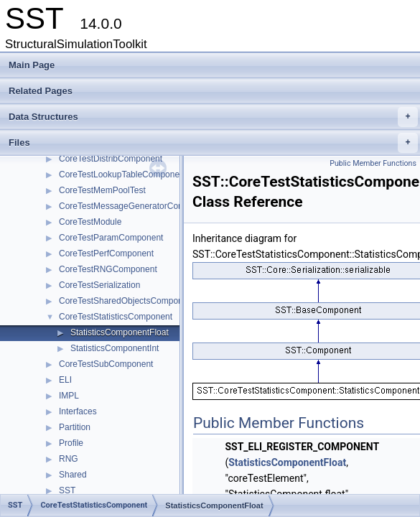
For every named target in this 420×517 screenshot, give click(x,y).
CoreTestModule (90, 222)
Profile (71, 443)
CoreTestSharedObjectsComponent (127, 301)
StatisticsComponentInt (115, 348)
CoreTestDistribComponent (111, 159)
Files (213, 143)
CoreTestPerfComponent (106, 253)
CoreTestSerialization (99, 285)
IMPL (69, 396)
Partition (75, 427)
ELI (65, 380)
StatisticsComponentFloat (120, 332)
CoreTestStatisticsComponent (116, 317)
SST (67, 490)
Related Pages (41, 91)
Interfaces (78, 411)
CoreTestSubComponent (106, 364)
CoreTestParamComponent (111, 238)
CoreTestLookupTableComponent (123, 174)
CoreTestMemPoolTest (102, 190)
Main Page (32, 65)
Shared (73, 475)
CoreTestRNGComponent (108, 269)
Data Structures (213, 117)
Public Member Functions (373, 163)
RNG (69, 459)
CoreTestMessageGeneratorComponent (135, 206)
